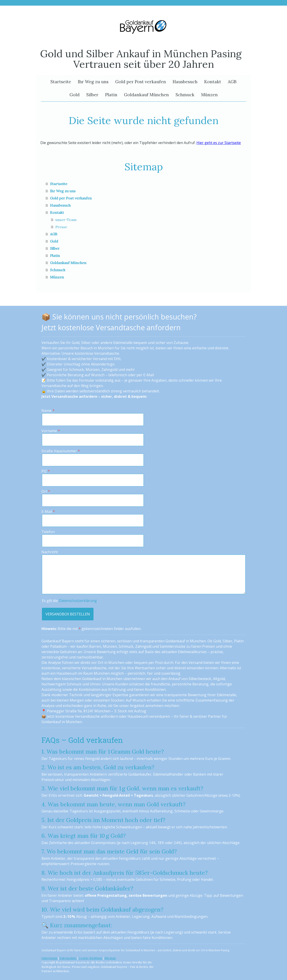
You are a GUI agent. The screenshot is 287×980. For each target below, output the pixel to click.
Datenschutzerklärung (78, 601)
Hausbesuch (185, 82)
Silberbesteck (200, 679)
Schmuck (185, 95)
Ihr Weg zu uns (93, 82)
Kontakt (213, 82)
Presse (61, 227)
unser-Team (66, 220)
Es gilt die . (70, 601)
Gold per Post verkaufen (141, 82)
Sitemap (110, 958)
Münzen (209, 95)
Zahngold (143, 646)
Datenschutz (68, 958)
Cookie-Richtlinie (91, 958)
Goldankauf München (146, 95)
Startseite (61, 82)
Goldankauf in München (102, 679)
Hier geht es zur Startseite (219, 143)
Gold (75, 95)
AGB (232, 82)
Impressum (49, 958)
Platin (111, 95)
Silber (92, 95)
